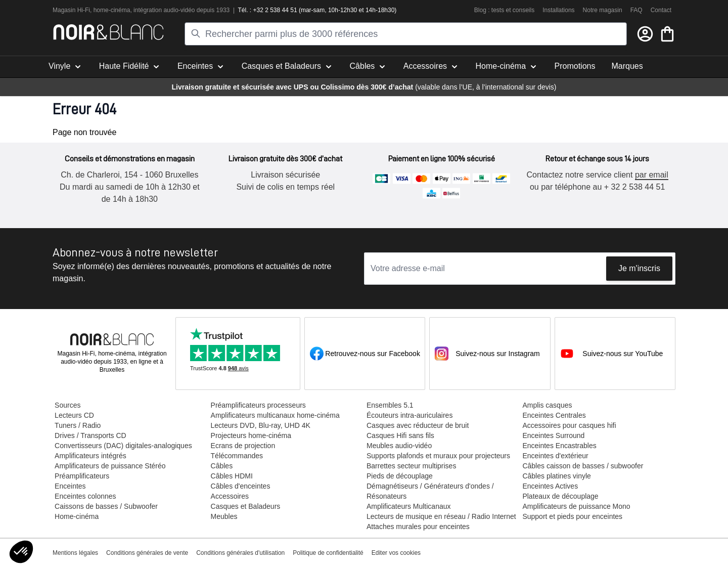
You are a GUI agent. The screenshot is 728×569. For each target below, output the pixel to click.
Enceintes (70, 486)
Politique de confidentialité (328, 553)
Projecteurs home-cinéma (251, 435)
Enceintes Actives (550, 486)
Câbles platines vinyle (556, 476)
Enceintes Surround (553, 435)
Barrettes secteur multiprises (411, 466)
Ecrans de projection (243, 446)
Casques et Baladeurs (245, 506)
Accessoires (229, 496)
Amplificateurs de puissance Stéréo (110, 466)
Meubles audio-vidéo (399, 446)
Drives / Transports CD (90, 435)
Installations (558, 10)
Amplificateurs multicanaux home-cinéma (275, 415)
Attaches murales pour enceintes (418, 527)
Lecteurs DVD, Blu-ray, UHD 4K (260, 425)
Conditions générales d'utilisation (240, 553)
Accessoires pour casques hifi (568, 425)
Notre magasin (603, 10)
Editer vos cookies (396, 553)
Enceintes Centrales (553, 415)
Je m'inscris (639, 268)
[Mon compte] (645, 34)
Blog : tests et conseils (504, 10)
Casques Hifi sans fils (400, 435)
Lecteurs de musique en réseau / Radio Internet (441, 516)
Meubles (224, 516)
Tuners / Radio (78, 425)
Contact (661, 10)
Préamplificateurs (82, 476)
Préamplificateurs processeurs (258, 405)
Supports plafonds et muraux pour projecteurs (438, 456)
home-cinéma (112, 10)
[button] (21, 552)
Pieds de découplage (399, 476)
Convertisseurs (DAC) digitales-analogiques (123, 446)
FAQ (636, 10)
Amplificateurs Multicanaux (408, 506)
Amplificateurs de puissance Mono (576, 506)
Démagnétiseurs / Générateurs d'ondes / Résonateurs (430, 491)
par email (651, 175)
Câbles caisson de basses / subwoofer (582, 466)
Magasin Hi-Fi (71, 10)
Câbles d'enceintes (240, 486)
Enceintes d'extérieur (555, 456)
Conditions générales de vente (147, 553)
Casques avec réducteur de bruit (417, 425)
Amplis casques (547, 405)
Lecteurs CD (74, 415)
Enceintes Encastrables (559, 446)
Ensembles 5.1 (390, 405)
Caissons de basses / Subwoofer (106, 506)
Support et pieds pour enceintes (572, 516)
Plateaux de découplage (560, 496)
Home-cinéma (77, 516)
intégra (143, 10)
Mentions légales (75, 553)
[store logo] (108, 32)
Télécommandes (237, 456)
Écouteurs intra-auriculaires (409, 415)
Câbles (221, 466)
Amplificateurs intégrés (90, 456)
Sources (67, 405)
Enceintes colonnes (85, 496)
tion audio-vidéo (174, 10)
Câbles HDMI (231, 476)
